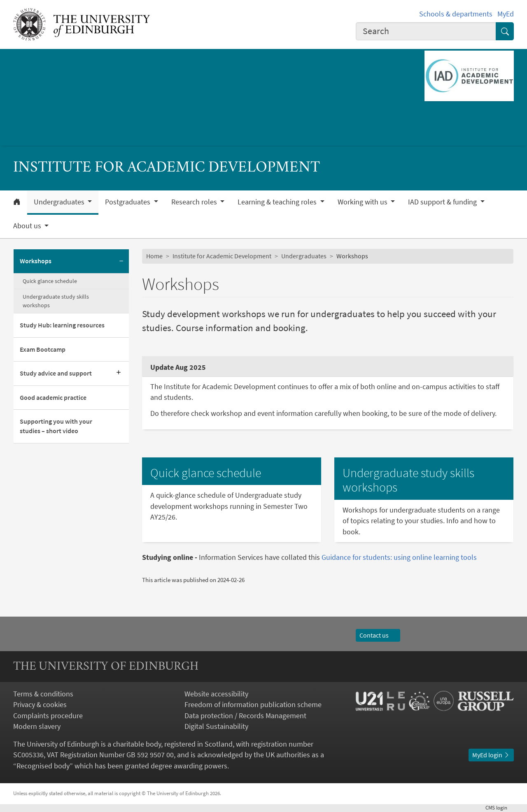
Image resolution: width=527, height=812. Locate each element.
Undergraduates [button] (60, 202)
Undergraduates (304, 256)
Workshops (36, 261)
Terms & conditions (43, 694)
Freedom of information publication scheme (253, 705)
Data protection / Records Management (245, 716)
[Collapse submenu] (121, 261)
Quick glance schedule (50, 281)
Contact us (378, 635)
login (500, 808)
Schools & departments (456, 14)
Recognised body (43, 766)
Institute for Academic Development (222, 256)
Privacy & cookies (40, 705)
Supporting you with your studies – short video (56, 426)
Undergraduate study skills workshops (56, 301)
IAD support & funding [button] (443, 202)
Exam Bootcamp (43, 349)
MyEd (506, 14)
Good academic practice (53, 398)
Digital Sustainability (216, 726)
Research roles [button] (195, 202)
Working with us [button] (363, 202)
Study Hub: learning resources (62, 325)
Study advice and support (56, 373)
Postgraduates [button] (128, 202)
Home (154, 256)
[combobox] (426, 31)
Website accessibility (216, 694)
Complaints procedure (48, 716)
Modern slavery (37, 726)
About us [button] (28, 226)
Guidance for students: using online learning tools (399, 557)
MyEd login (491, 755)
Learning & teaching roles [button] (278, 202)
